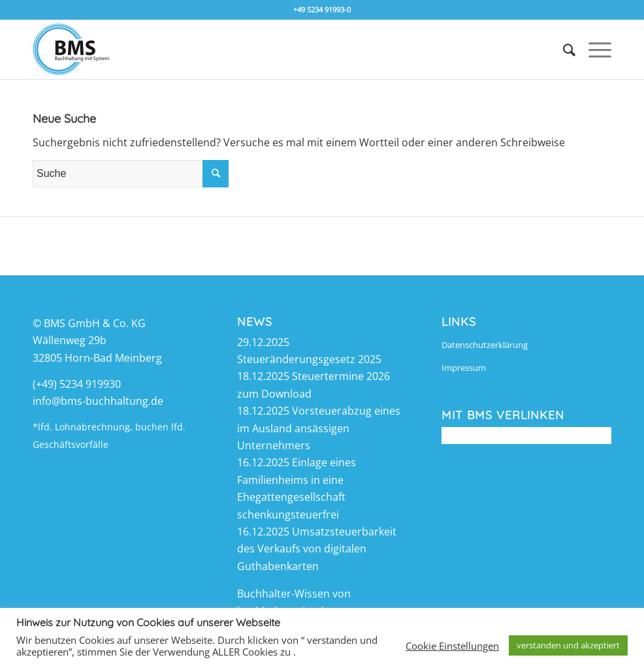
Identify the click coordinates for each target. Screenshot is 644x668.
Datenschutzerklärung (485, 345)
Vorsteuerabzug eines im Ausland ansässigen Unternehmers (319, 428)
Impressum (464, 368)
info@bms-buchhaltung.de (98, 401)
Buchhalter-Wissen (283, 594)
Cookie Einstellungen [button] (452, 646)
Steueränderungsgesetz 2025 (309, 359)
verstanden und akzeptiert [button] (568, 645)
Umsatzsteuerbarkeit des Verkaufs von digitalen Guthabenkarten (317, 549)
